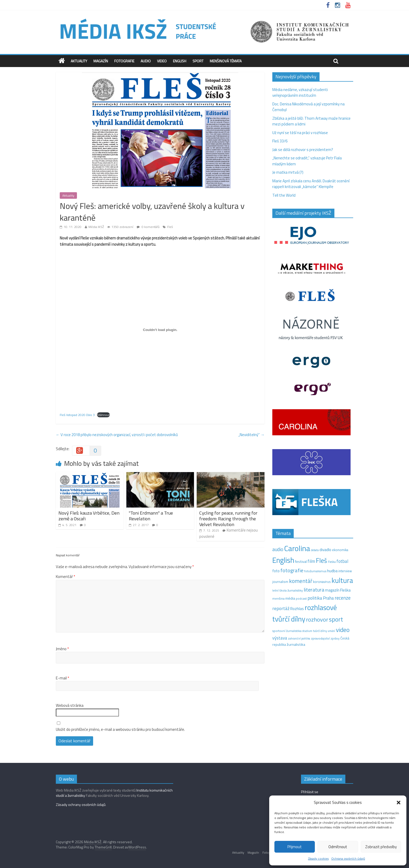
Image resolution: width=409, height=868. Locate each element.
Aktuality (79, 61)
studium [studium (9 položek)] (307, 631)
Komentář (65, 577)
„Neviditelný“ (251, 435)
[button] (399, 803)
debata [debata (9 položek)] (315, 550)
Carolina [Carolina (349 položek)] (297, 548)
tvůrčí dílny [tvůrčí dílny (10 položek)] (320, 631)
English (180, 61)
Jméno (62, 649)
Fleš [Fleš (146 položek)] (321, 560)
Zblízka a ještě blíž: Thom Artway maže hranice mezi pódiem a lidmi (311, 121)
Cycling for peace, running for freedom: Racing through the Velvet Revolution (228, 519)
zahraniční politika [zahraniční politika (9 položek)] (299, 638)
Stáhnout (103, 415)
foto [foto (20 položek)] (276, 571)
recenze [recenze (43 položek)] (343, 598)
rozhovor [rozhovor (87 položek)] (317, 619)
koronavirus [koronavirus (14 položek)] (322, 582)
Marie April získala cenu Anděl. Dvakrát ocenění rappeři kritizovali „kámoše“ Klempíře (311, 184)
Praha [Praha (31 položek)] (328, 598)
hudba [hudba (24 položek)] (332, 571)
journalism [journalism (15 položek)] (280, 582)
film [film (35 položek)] (311, 561)
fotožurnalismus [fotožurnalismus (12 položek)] (315, 571)
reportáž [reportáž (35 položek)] (281, 608)
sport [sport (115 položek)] (336, 619)
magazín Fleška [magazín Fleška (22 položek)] (338, 590)
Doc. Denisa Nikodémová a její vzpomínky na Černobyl (308, 107)
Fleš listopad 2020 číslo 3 (77, 415)
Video (162, 61)
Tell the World (284, 195)
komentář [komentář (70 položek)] (301, 581)
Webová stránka (70, 706)
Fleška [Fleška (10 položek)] (332, 562)
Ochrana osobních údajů (348, 858)
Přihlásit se (310, 792)
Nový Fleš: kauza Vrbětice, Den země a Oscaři (89, 516)
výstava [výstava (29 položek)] (280, 638)
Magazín (101, 61)
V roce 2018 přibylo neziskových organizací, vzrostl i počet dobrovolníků (117, 435)
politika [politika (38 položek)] (315, 598)
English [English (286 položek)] (283, 560)
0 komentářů (148, 227)
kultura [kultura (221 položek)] (342, 580)
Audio (146, 61)
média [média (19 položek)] (290, 598)
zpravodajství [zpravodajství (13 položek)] (320, 638)
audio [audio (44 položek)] (278, 549)
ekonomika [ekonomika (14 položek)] (340, 550)
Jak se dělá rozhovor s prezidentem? (303, 150)
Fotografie (124, 61)
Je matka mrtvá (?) (288, 172)
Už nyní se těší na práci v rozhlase (300, 133)
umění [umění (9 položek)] (331, 631)
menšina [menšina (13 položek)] (278, 598)
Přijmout (295, 847)
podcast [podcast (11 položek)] (301, 599)
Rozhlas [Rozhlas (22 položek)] (297, 609)
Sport (198, 61)
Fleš (170, 227)
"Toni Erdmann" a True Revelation (151, 516)
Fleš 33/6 (280, 141)
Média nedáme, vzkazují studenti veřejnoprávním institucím (300, 93)
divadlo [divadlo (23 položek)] (325, 550)
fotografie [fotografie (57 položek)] (292, 570)
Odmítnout (338, 847)
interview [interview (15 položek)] (345, 571)
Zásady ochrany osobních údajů (81, 804)
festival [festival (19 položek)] (301, 562)
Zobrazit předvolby (381, 847)
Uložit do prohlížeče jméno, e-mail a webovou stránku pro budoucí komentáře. (120, 730)
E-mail (62, 678)
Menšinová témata (226, 61)
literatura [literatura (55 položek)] (314, 590)
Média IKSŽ (96, 227)
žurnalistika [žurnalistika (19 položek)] (296, 644)
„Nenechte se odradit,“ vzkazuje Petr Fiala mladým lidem (307, 161)
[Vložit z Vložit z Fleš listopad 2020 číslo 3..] (160, 330)
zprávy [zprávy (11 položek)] (335, 638)
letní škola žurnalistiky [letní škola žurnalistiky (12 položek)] (288, 590)
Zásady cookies (318, 858)
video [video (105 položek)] (343, 630)
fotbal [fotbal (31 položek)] (342, 561)
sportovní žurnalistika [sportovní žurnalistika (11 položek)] (287, 631)
